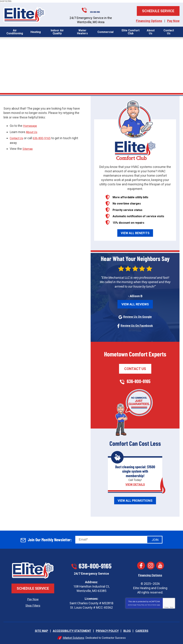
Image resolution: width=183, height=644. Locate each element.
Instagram (151, 565)
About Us (32, 132)
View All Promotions (135, 500)
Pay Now (173, 21)
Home (7, 56)
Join (155, 539)
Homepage (31, 126)
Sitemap (28, 148)
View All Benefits (135, 233)
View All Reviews (135, 304)
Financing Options (149, 21)
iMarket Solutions (73, 637)
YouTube (160, 565)
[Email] (119, 539)
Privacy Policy (141, 604)
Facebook (141, 565)
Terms (172, 607)
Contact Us (17, 138)
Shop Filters (33, 605)
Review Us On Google (137, 317)
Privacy (166, 607)
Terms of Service (152, 604)
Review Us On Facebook (137, 325)
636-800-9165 (96, 10)
